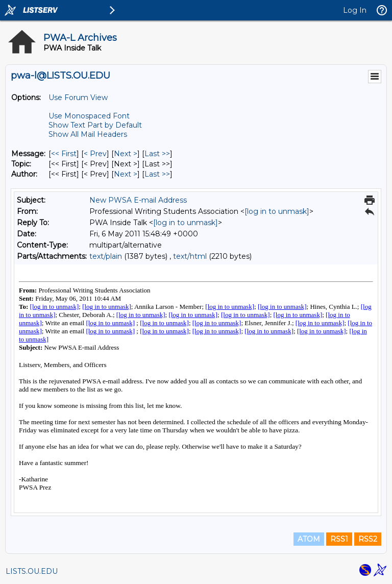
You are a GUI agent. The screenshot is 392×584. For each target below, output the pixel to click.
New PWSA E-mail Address (138, 200)
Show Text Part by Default (95, 125)
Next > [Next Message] (126, 154)
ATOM (309, 539)
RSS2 (368, 539)
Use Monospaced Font (89, 116)
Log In (355, 10)
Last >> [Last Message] (157, 154)
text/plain (106, 256)
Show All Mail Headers (88, 134)
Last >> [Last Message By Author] (157, 174)
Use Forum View (78, 98)
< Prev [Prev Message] (95, 154)
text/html (190, 256)
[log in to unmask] (277, 211)
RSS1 (339, 539)
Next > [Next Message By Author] (126, 174)
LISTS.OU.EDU (32, 571)
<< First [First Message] (64, 154)
